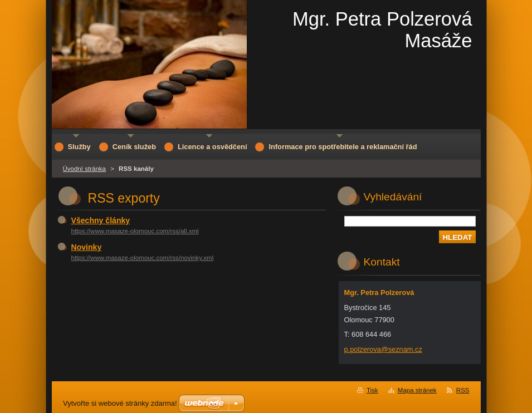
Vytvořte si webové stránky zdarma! (120, 403)
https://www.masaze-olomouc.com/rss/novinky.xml (143, 258)
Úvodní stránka (84, 169)
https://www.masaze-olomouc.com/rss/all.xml (135, 231)
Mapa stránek (417, 390)
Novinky (87, 247)
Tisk (372, 390)
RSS (463, 390)
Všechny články (101, 220)
